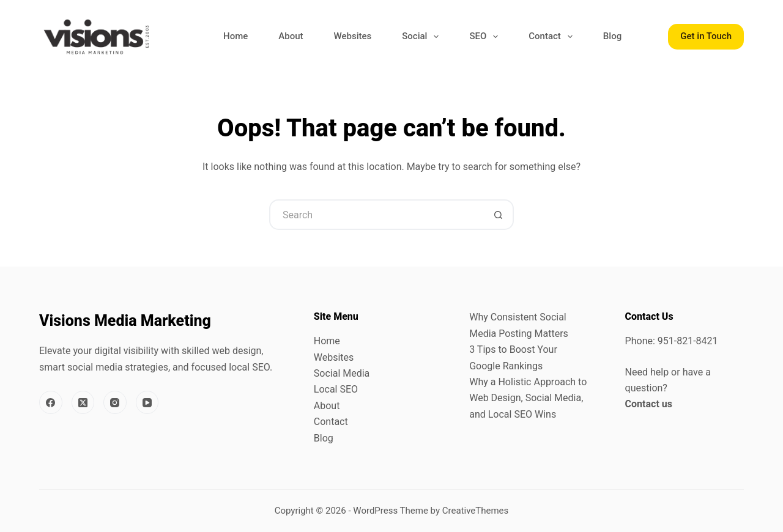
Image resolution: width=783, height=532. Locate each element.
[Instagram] (115, 402)
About (291, 36)
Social (423, 37)
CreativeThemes (476, 511)
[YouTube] (147, 402)
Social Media (342, 373)
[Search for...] (376, 215)
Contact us (649, 404)
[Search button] (499, 215)
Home (236, 36)
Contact (553, 37)
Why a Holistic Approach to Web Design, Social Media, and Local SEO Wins (528, 398)
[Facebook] (51, 402)
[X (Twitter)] (83, 402)
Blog (612, 36)
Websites (352, 36)
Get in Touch (706, 36)
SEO (486, 37)
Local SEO (336, 389)
